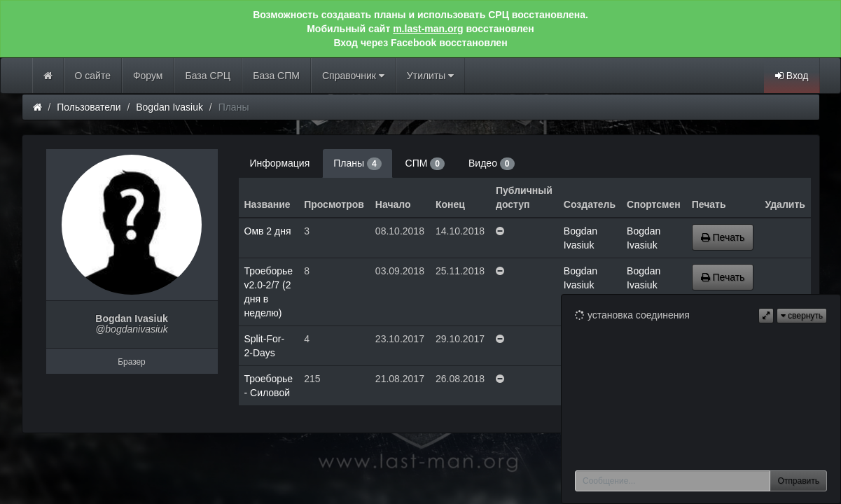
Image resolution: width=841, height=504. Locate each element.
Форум (148, 76)
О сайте (93, 76)
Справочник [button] (353, 76)
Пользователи (89, 107)
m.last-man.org (428, 29)
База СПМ (276, 76)
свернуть (802, 316)
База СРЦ (208, 76)
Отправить (798, 481)
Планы (357, 164)
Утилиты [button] (430, 76)
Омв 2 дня (268, 231)
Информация (280, 163)
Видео (491, 164)
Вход (792, 76)
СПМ (425, 164)
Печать (723, 237)
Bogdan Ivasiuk (169, 107)
